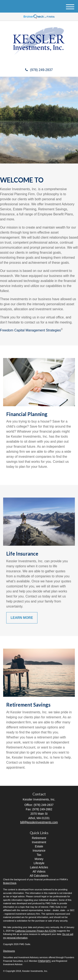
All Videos (39, 871)
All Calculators (39, 876)
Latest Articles (39, 867)
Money (39, 859)
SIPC (48, 961)
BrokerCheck (10, 883)
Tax (39, 855)
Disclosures (9, 951)
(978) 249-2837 (39, 70)
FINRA (41, 961)
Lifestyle (39, 863)
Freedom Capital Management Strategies (30, 330)
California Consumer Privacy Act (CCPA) (36, 931)
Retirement (39, 838)
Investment (39, 842)
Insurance (39, 851)
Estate (39, 846)
